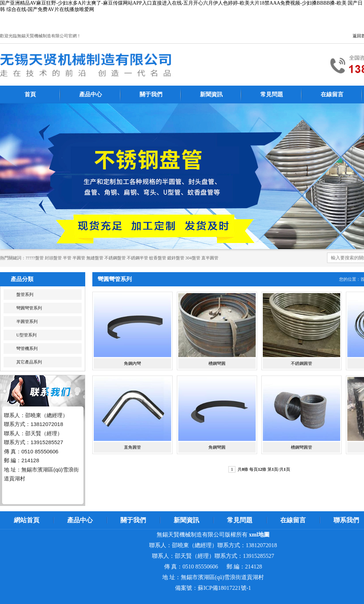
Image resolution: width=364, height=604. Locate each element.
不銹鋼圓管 (301, 363)
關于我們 (151, 94)
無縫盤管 (95, 258)
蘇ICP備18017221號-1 (224, 588)
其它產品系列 (29, 362)
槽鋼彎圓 (217, 363)
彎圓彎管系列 (29, 308)
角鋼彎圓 (217, 447)
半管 (67, 258)
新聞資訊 (211, 94)
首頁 (30, 94)
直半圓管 (210, 258)
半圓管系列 (27, 322)
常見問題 (272, 94)
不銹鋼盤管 (115, 258)
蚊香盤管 (158, 258)
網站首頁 (27, 520)
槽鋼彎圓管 (301, 447)
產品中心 (91, 94)
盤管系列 (25, 295)
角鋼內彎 (132, 363)
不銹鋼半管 (137, 258)
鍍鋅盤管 (176, 258)
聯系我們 (346, 520)
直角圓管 (132, 447)
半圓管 (79, 258)
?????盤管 (35, 258)
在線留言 (332, 94)
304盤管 (193, 258)
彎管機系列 (27, 349)
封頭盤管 (53, 258)
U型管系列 (26, 335)
